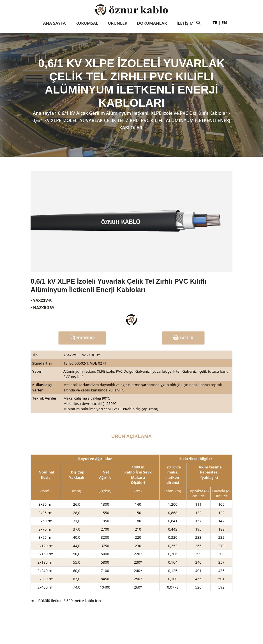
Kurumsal (87, 23)
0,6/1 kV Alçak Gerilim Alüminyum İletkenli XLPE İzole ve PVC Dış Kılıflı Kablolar (143, 113)
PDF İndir (82, 338)
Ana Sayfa (54, 23)
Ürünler (117, 23)
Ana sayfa (43, 113)
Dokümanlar (152, 23)
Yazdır (183, 338)
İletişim (185, 23)
